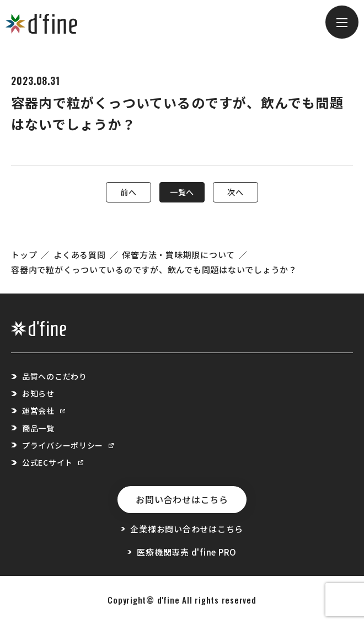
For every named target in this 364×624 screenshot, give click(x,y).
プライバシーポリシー (68, 445)
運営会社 (44, 410)
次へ (235, 192)
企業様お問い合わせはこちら (182, 529)
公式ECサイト (53, 462)
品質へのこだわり (55, 376)
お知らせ (38, 393)
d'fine (168, 600)
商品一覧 (38, 428)
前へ (128, 192)
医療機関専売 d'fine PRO (182, 552)
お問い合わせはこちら (182, 499)
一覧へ (182, 192)
